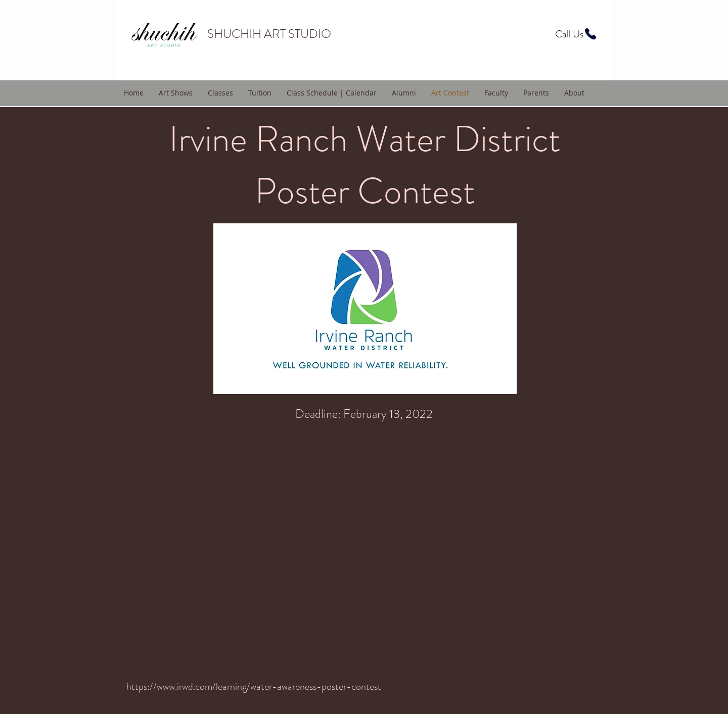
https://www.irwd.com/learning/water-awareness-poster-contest (254, 686)
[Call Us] (576, 34)
